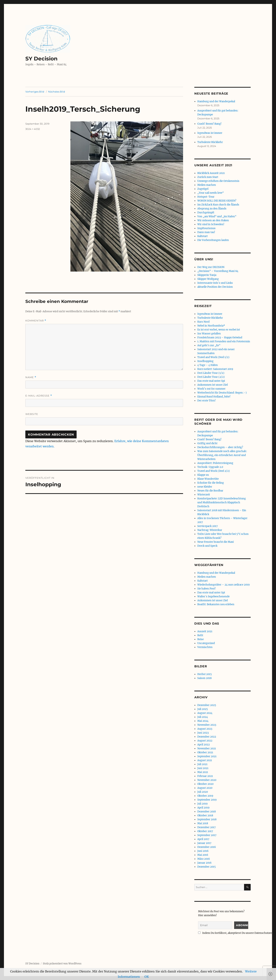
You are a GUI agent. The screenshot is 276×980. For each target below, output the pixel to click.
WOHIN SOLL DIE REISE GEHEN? (217, 201)
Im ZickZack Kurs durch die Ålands (218, 205)
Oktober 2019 (205, 796)
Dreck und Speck (207, 546)
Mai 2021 (203, 772)
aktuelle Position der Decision (215, 287)
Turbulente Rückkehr (210, 142)
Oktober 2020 (205, 784)
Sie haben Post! (207, 589)
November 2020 (207, 780)
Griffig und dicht (207, 443)
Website (32, 414)
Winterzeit (204, 495)
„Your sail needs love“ (211, 193)
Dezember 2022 (207, 737)
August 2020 (205, 788)
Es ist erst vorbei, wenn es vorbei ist (219, 330)
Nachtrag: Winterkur (210, 530)
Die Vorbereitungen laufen (213, 240)
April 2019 (203, 808)
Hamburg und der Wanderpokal (216, 101)
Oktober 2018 (205, 816)
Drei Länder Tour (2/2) (211, 377)
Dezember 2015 (207, 867)
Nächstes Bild (57, 92)
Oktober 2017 (205, 831)
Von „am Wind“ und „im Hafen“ (217, 216)
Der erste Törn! (207, 401)
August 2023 (205, 729)
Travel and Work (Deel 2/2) (214, 471)
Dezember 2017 (207, 827)
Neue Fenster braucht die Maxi (216, 542)
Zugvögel (203, 189)
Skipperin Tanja (207, 275)
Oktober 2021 (205, 752)
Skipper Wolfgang (208, 279)
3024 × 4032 (33, 129)
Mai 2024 (203, 721)
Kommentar (36, 321)
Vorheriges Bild (35, 92)
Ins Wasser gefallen (209, 334)
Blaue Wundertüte (208, 479)
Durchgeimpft (206, 213)
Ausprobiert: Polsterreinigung (215, 463)
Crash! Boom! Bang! (209, 124)
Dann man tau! (206, 232)
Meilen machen (207, 185)
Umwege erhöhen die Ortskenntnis (218, 181)
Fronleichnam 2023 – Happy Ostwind (220, 338)
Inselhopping (205, 361)
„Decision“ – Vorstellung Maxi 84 (218, 271)
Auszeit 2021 (205, 631)
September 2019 (207, 800)
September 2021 (207, 756)
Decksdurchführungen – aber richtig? (220, 447)
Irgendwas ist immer (210, 133)
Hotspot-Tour (206, 197)
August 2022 (205, 741)
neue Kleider (205, 487)
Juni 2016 (203, 851)
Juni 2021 (203, 768)
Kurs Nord (203, 322)
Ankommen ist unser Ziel (213, 385)
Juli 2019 (202, 804)
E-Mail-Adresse (39, 396)
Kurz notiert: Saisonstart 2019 (215, 369)
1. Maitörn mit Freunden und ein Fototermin (224, 341)
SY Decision (41, 59)
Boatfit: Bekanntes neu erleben (216, 604)
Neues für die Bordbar (210, 491)
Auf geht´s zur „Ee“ (209, 345)
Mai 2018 (203, 823)
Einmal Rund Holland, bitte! (214, 397)
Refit (200, 635)
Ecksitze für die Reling (211, 483)
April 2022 (204, 745)
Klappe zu (203, 475)
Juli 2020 (203, 792)
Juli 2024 (203, 717)
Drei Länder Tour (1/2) (211, 373)
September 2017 (207, 835)
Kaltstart (202, 236)
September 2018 (207, 819)
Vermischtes (205, 647)
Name (31, 377)
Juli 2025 (203, 709)
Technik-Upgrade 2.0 (210, 467)
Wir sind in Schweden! (211, 224)
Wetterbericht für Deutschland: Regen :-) (222, 393)
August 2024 (205, 713)
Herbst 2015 (205, 674)
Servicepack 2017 (208, 526)
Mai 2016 (203, 855)
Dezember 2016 (207, 847)
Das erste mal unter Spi (211, 381)
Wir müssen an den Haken (213, 220)
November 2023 (207, 725)
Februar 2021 (205, 776)
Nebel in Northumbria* (211, 326)
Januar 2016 (204, 863)
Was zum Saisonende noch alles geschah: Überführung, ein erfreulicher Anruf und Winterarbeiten (222, 455)
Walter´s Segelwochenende (213, 597)
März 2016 (204, 859)
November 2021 (207, 749)
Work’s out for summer (211, 389)
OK (147, 977)
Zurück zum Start (208, 177)
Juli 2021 (202, 764)
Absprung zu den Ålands (212, 209)
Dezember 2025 (207, 705)
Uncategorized (206, 643)
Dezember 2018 (207, 812)
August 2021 (205, 760)
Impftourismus (206, 228)
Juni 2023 (203, 733)
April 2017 (203, 839)
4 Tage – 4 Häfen (208, 365)
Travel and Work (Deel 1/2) (213, 357)
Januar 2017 (204, 843)
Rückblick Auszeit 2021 (211, 173)
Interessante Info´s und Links (215, 283)
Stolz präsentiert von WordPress (62, 964)
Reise (201, 639)
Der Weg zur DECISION (211, 267)
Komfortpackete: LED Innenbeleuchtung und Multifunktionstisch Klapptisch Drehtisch (222, 502)
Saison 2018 (204, 678)
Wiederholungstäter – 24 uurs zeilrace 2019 (224, 585)
